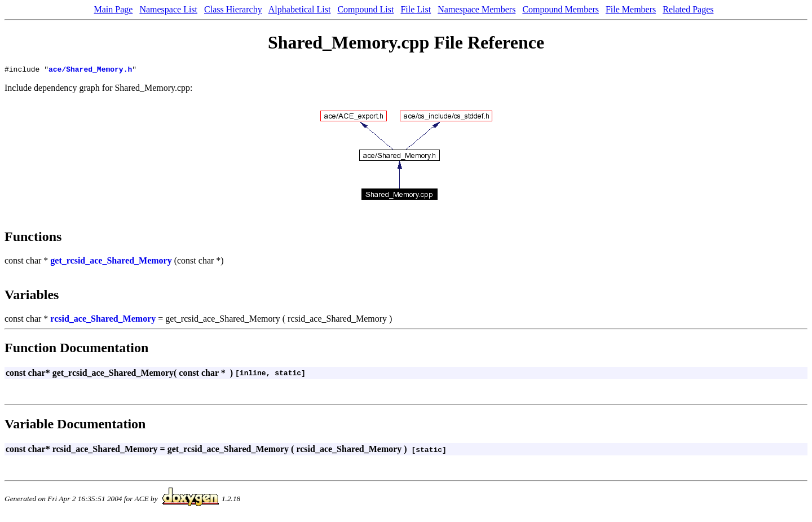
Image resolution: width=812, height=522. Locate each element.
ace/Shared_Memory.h (90, 71)
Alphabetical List (300, 9)
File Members (631, 9)
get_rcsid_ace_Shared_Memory (111, 262)
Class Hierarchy (233, 9)
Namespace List (168, 9)
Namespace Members (476, 9)
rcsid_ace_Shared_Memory (103, 320)
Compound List (365, 9)
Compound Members (561, 9)
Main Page (114, 9)
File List (416, 9)
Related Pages (688, 9)
